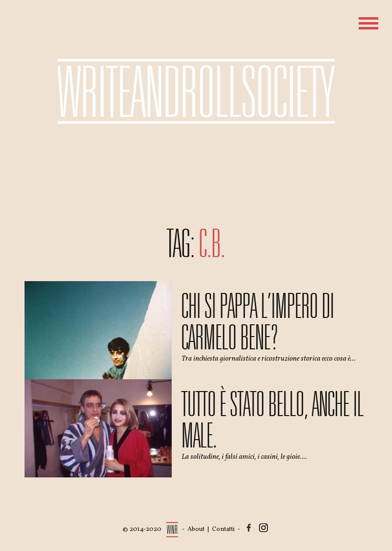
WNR (172, 530)
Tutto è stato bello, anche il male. (273, 420)
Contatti (223, 529)
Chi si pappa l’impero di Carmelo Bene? (258, 322)
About (196, 529)
